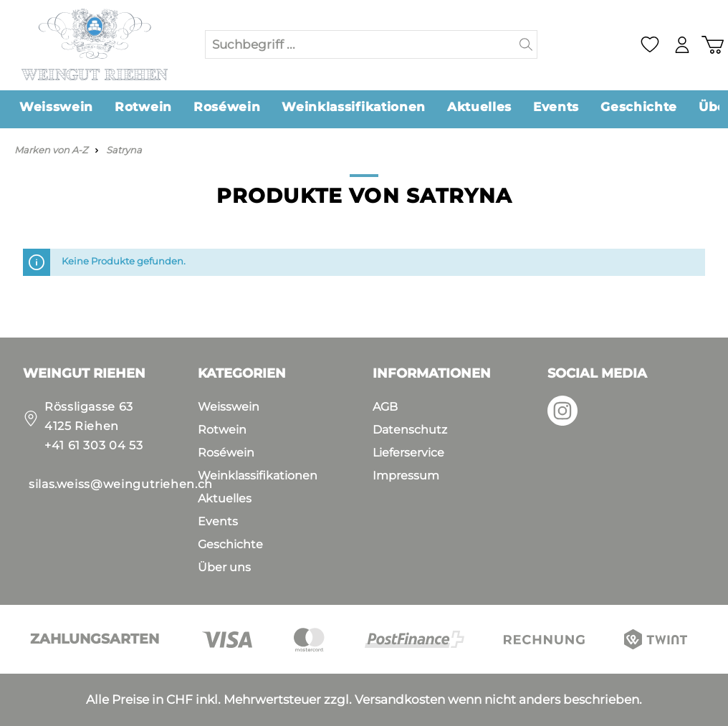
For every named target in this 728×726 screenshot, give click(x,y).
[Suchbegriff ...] (360, 44)
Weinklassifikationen (258, 476)
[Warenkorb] (712, 45)
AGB (385, 407)
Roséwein (226, 453)
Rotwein (222, 430)
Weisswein (229, 407)
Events (218, 521)
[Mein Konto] (681, 45)
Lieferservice (408, 453)
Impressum (406, 476)
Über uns (224, 567)
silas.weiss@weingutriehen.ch (121, 484)
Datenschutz (410, 430)
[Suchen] (526, 44)
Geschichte (230, 544)
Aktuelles (225, 498)
